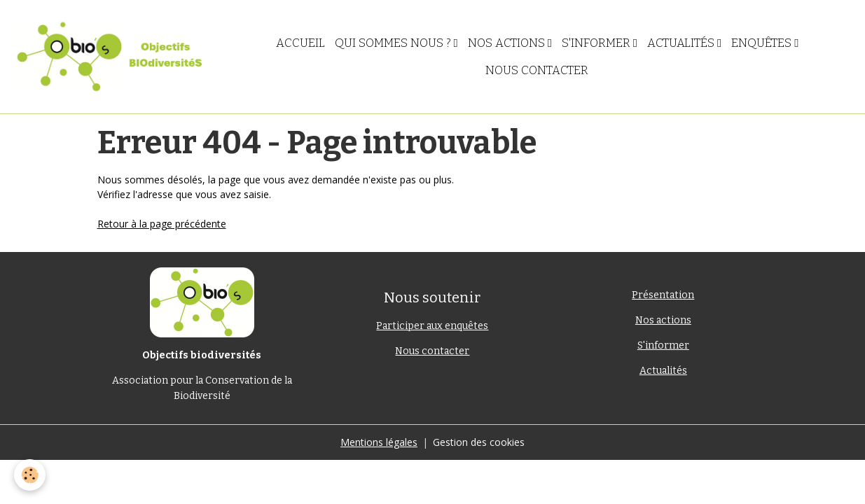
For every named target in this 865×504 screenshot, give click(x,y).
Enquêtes (763, 43)
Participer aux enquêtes (432, 326)
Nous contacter (537, 70)
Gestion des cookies (479, 442)
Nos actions (508, 43)
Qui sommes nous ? (394, 43)
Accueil (300, 43)
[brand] (110, 57)
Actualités (682, 43)
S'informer (597, 43)
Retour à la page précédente (162, 224)
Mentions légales (379, 442)
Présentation (663, 295)
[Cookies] (30, 475)
